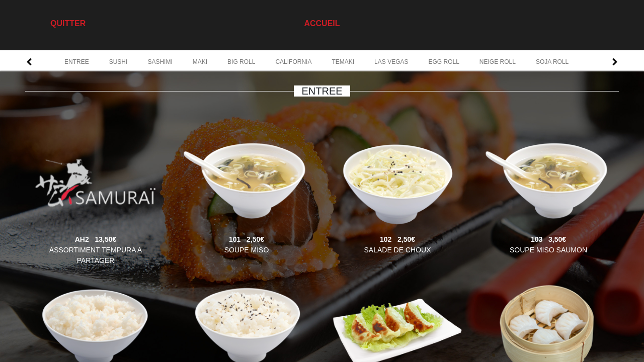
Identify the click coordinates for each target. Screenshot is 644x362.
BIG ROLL (241, 62)
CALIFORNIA (293, 62)
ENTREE (77, 62)
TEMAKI (343, 62)
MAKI (200, 62)
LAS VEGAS (391, 62)
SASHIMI (160, 62)
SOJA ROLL (552, 62)
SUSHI (118, 62)
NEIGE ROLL (498, 62)
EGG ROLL (444, 62)
